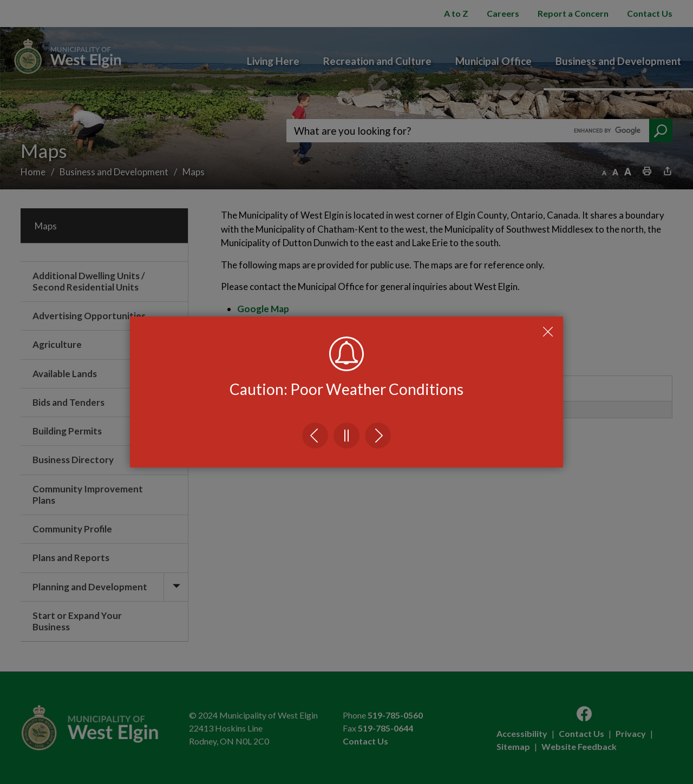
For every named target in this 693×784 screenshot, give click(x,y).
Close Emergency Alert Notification (548, 332)
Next (378, 436)
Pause (346, 436)
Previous (315, 436)
